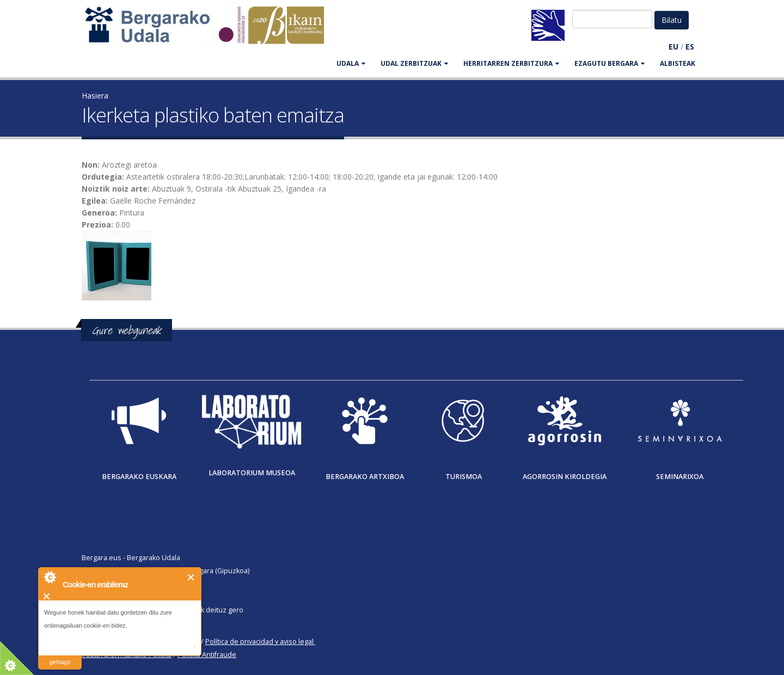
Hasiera (95, 96)
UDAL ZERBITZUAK (414, 63)
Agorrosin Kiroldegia (565, 477)
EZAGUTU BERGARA (610, 63)
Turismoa (464, 477)
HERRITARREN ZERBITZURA (511, 63)
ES (690, 47)
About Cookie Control (50, 577)
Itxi (191, 577)
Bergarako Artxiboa (365, 477)
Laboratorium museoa (252, 473)
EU (673, 47)
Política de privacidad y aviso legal (259, 642)
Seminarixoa (680, 477)
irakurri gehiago (60, 655)
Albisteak (678, 63)
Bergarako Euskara (139, 477)
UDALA (351, 63)
